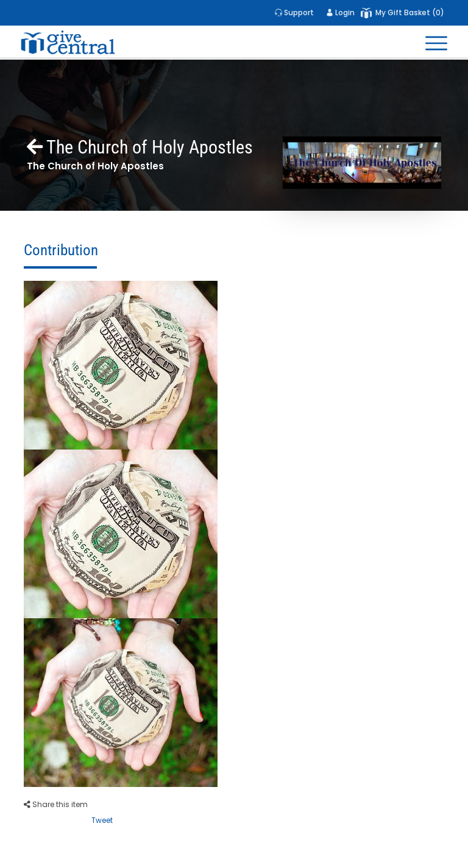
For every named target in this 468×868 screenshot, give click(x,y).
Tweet (102, 820)
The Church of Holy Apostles (140, 147)
